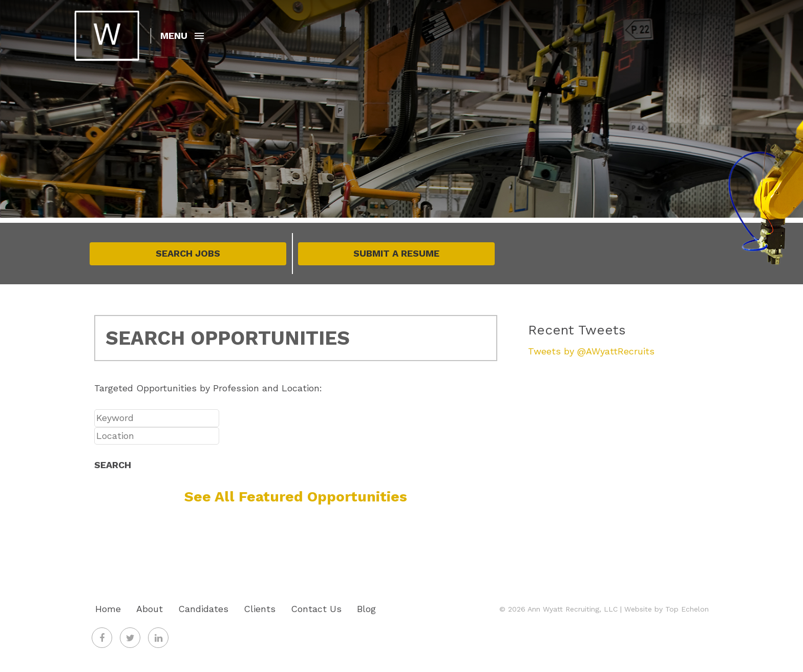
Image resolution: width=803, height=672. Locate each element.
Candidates (203, 609)
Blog (366, 609)
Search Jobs (188, 253)
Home (108, 609)
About (150, 609)
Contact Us (316, 609)
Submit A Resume (396, 253)
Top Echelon (687, 609)
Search (113, 465)
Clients (260, 609)
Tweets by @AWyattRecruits (591, 351)
